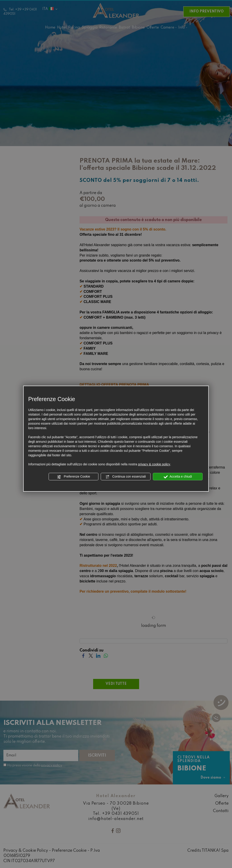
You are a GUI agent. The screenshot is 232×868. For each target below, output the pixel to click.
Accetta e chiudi (178, 477)
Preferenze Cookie (74, 477)
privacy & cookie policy (154, 464)
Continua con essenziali (126, 477)
